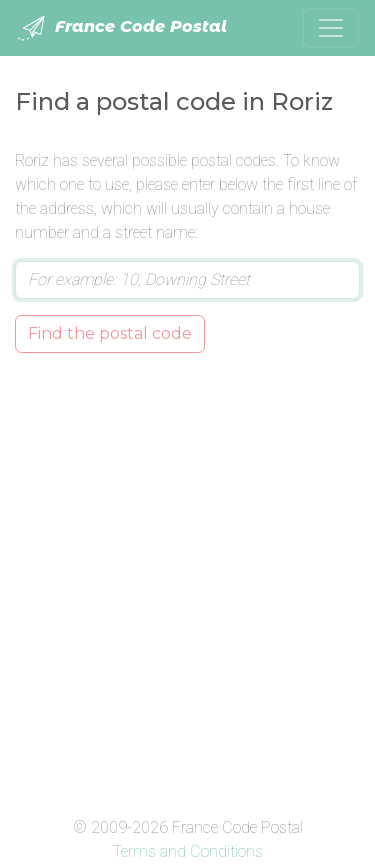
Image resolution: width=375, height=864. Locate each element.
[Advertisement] (187, 580)
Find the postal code (110, 333)
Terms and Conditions (188, 851)
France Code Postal (121, 28)
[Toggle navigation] (331, 28)
